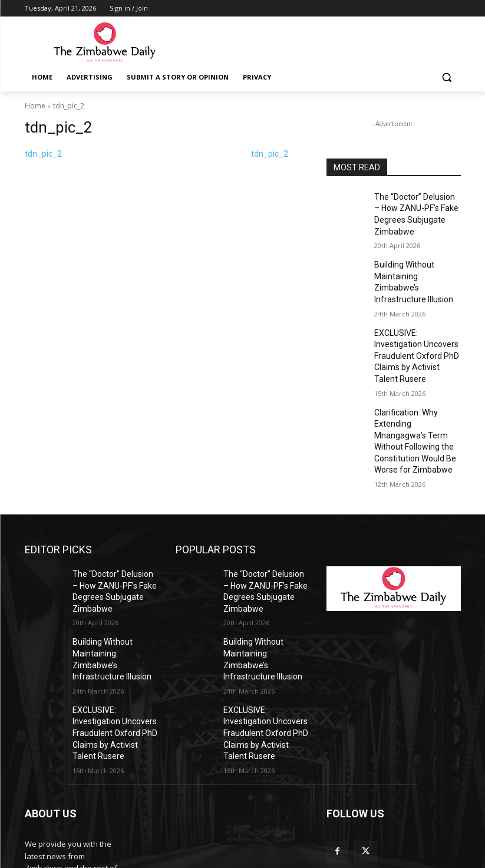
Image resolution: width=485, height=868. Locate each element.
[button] (447, 77)
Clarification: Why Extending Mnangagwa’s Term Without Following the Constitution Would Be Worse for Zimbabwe (417, 390)
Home (35, 106)
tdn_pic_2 (43, 154)
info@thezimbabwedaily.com (77, 815)
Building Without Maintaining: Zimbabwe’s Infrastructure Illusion (414, 268)
